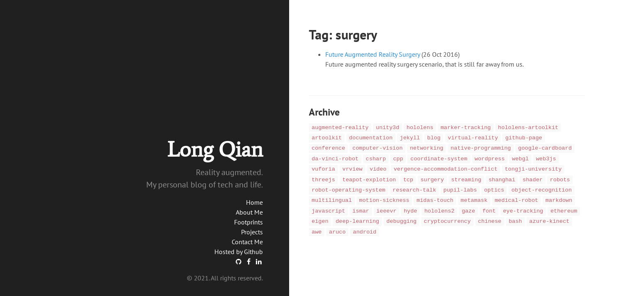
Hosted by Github (239, 252)
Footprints (248, 222)
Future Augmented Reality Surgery (373, 54)
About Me (249, 212)
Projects (252, 232)
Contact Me (247, 242)
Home (254, 202)
